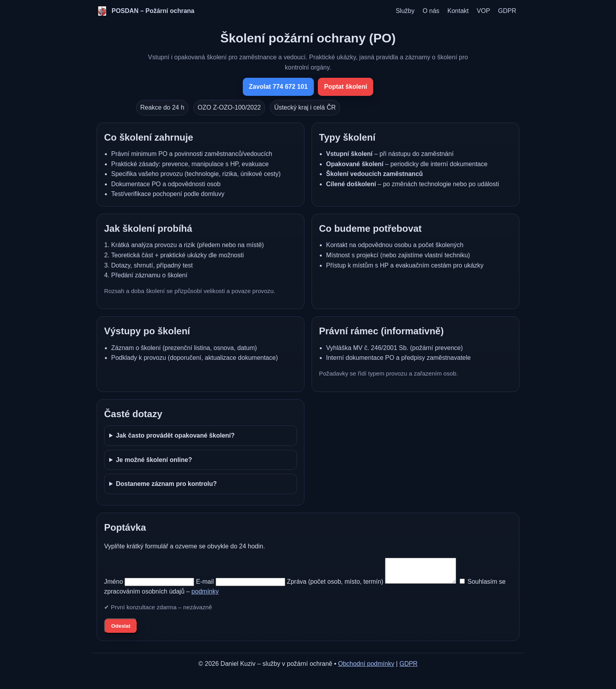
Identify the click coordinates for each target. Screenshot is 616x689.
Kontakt (458, 11)
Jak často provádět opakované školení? (175, 435)
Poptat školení (346, 87)
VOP (484, 11)
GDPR (507, 11)
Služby (405, 11)
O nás (431, 11)
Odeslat (121, 631)
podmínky (214, 596)
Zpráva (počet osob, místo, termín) (335, 586)
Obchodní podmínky (366, 668)
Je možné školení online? (154, 460)
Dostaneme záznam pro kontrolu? (166, 484)
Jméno (114, 586)
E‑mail (205, 586)
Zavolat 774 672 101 (278, 87)
